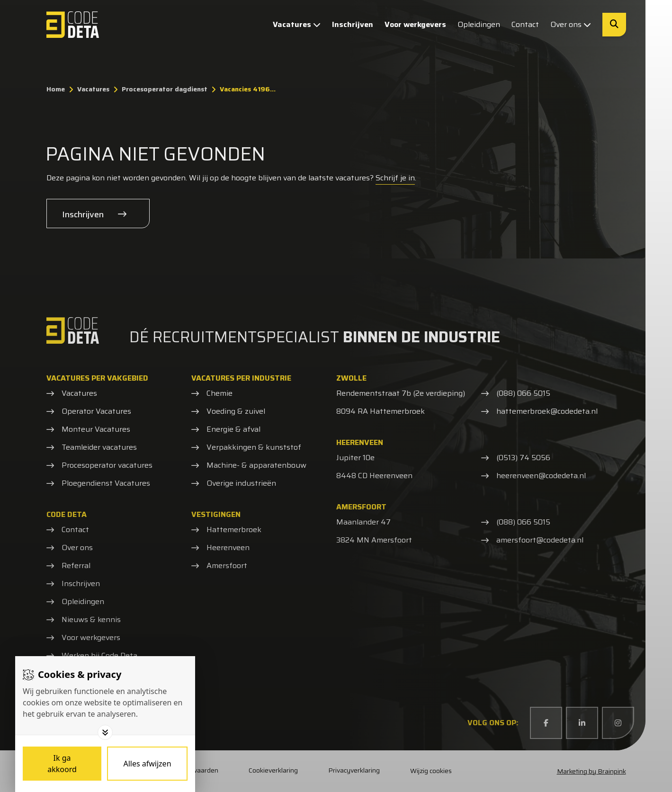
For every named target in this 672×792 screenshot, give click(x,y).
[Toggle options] (105, 732)
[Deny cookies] (147, 764)
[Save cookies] (62, 764)
